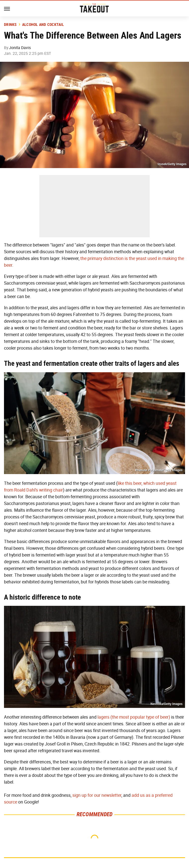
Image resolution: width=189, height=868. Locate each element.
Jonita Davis (20, 48)
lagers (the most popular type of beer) (134, 717)
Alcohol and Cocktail (43, 25)
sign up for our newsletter (97, 795)
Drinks (10, 25)
